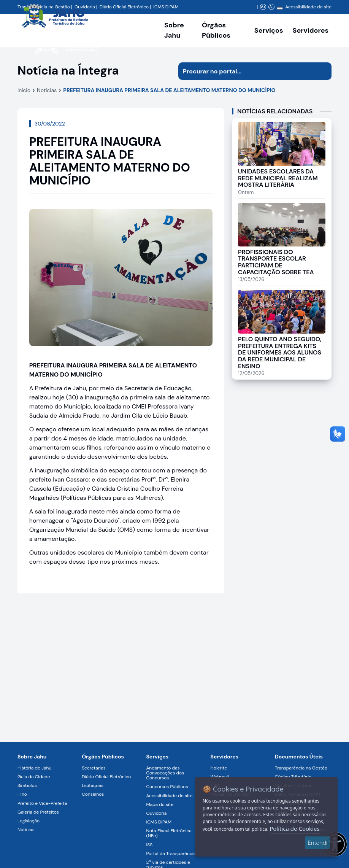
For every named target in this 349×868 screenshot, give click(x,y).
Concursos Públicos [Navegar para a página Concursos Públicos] (167, 787)
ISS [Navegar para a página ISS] (149, 845)
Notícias (47, 90)
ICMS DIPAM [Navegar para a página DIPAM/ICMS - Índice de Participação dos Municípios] (166, 7)
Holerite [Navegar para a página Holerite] (219, 768)
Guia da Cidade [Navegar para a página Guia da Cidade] (34, 777)
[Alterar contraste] (280, 8)
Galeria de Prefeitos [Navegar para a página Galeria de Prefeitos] (38, 812)
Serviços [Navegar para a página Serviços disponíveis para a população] (269, 30)
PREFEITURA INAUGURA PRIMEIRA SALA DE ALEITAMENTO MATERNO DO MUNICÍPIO (169, 90)
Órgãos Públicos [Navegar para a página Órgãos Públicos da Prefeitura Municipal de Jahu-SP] (103, 757)
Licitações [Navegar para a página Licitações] (93, 785)
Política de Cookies (294, 828)
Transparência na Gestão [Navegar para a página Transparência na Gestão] (301, 768)
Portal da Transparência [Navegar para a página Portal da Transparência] (171, 854)
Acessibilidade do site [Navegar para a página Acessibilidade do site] (308, 7)
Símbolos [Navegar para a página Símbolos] (27, 785)
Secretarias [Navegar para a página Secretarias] (94, 768)
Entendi (317, 843)
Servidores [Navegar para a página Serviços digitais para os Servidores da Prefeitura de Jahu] (225, 757)
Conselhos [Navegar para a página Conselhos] (93, 794)
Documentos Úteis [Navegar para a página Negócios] (299, 757)
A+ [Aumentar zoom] (263, 7)
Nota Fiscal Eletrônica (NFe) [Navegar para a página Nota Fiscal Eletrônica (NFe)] (169, 833)
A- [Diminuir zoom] (272, 7)
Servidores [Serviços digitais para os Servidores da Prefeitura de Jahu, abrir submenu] (311, 30)
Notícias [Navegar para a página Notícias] (26, 830)
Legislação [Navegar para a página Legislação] (29, 821)
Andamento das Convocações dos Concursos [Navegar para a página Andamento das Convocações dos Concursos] (165, 773)
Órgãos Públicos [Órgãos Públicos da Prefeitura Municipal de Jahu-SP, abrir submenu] (216, 30)
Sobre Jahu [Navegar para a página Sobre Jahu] (174, 30)
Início (24, 90)
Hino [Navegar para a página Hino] (22, 794)
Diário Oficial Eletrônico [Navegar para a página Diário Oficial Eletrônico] (106, 777)
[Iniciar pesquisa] (323, 71)
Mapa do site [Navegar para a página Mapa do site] (160, 804)
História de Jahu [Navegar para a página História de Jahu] (34, 768)
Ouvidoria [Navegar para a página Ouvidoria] (156, 813)
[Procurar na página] (246, 71)
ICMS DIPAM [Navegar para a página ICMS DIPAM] (159, 822)
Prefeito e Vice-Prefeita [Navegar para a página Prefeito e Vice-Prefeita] (42, 803)
